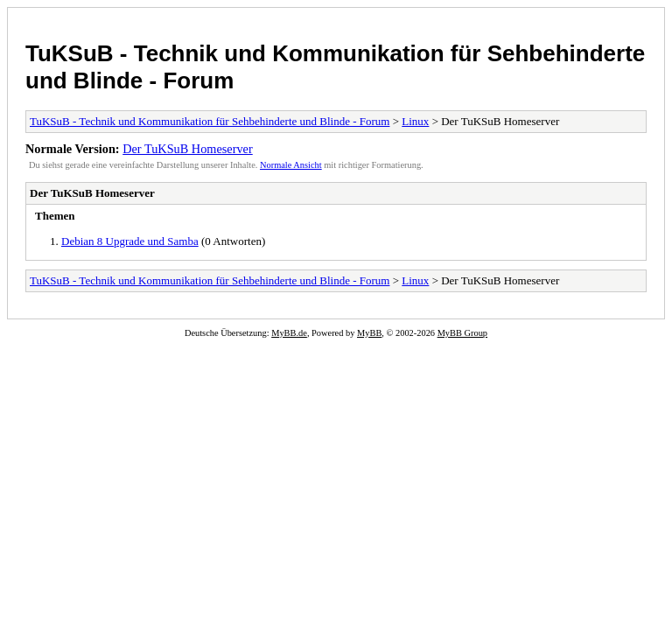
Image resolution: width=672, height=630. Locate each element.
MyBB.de (289, 333)
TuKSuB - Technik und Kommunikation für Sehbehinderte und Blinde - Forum (210, 121)
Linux (415, 121)
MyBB (369, 333)
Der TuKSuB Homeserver (188, 149)
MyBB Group (462, 333)
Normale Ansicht (291, 165)
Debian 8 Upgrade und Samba (130, 241)
